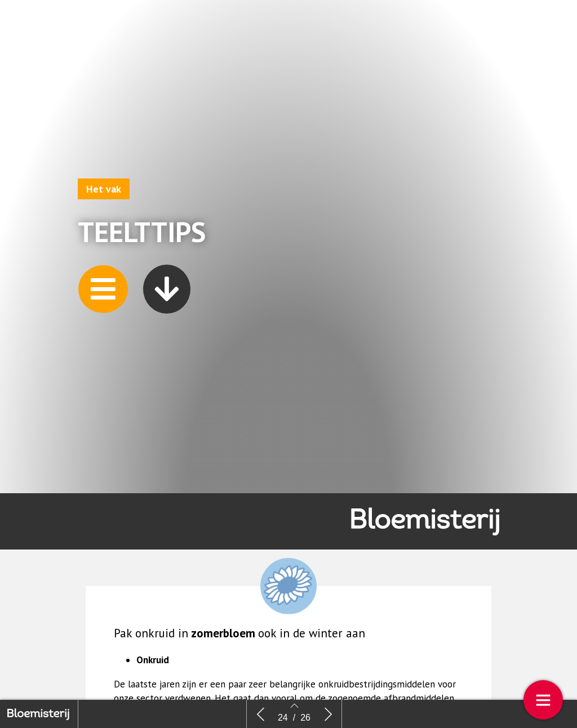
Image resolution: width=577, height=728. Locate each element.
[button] (103, 291)
